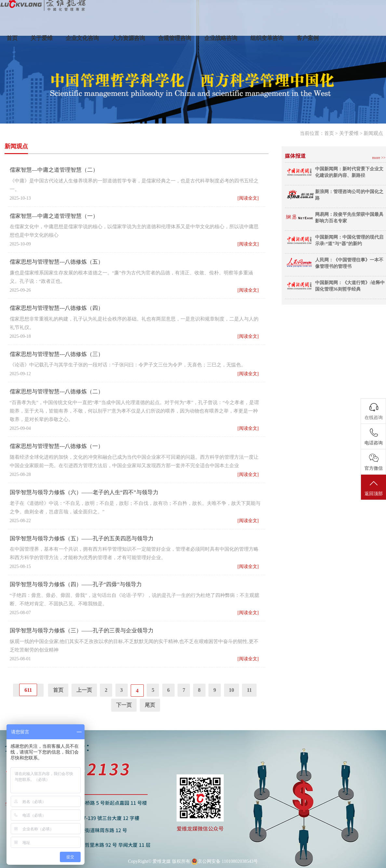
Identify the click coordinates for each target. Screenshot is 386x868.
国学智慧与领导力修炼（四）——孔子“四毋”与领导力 (76, 584)
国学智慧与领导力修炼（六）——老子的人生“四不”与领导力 (84, 492)
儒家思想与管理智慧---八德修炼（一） (57, 446)
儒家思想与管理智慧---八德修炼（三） (57, 354)
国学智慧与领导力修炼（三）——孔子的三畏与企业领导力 (82, 631)
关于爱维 (42, 38)
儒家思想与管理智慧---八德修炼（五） (57, 262)
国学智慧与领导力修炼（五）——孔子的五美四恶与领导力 (82, 539)
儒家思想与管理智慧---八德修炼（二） (57, 392)
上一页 (84, 690)
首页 (12, 38)
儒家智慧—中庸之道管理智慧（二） (54, 170)
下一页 (124, 705)
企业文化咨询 (82, 38)
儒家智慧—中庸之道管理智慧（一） (54, 216)
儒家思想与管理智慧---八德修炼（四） (57, 308)
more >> (379, 158)
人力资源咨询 (128, 38)
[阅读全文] (248, 198)
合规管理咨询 (175, 38)
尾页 (150, 705)
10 (232, 690)
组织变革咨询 (267, 38)
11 (249, 690)
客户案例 (308, 38)
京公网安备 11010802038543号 (225, 861)
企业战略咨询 (221, 38)
